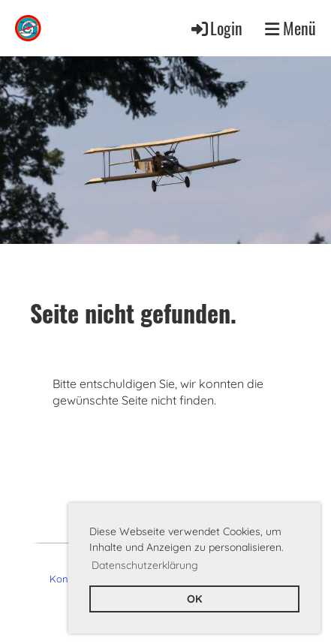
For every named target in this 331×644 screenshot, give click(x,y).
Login (216, 28)
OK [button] (194, 599)
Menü (290, 28)
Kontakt (68, 579)
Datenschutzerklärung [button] (145, 565)
